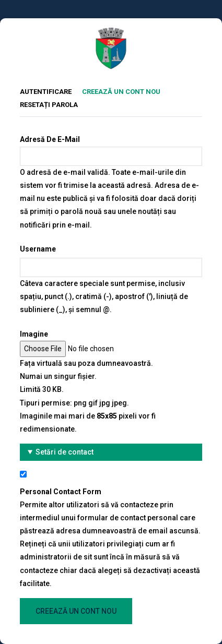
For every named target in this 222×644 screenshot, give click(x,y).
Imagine (34, 334)
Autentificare (46, 92)
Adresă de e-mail (50, 139)
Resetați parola (49, 105)
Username (38, 249)
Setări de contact (65, 452)
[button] (111, 452)
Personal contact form (61, 492)
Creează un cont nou (126, 90)
